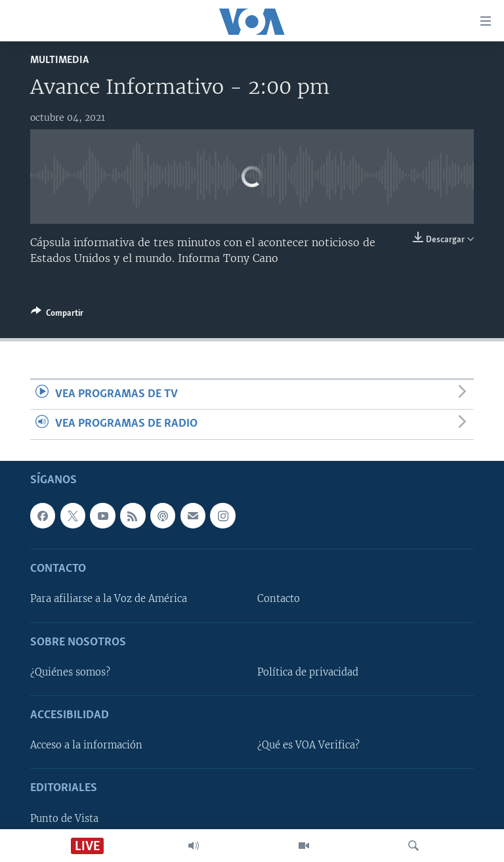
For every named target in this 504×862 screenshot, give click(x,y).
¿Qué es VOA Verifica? (308, 745)
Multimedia (59, 60)
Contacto (279, 599)
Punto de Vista (64, 818)
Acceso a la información (86, 745)
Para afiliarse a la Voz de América (109, 599)
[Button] (57, 315)
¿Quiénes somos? (70, 672)
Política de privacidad (308, 672)
